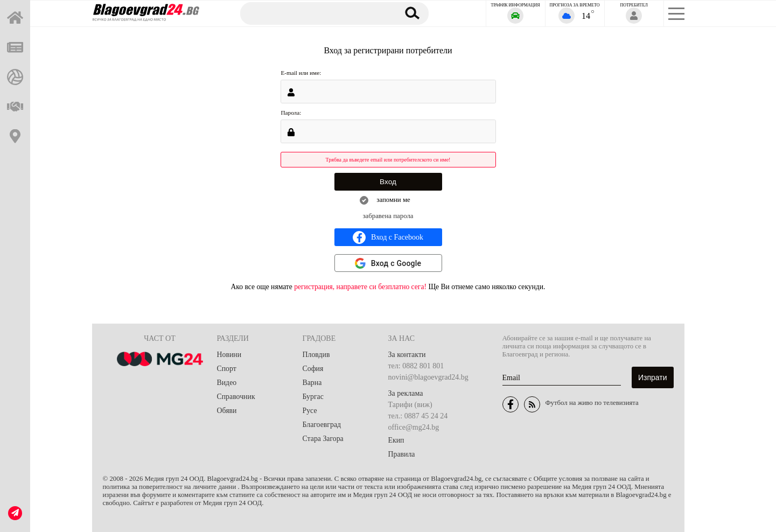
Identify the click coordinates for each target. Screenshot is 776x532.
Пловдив (317, 355)
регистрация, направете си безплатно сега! (360, 287)
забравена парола (388, 216)
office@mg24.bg (414, 427)
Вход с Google (396, 263)
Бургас (313, 397)
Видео (227, 383)
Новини (229, 355)
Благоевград (322, 425)
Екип (396, 440)
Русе (310, 411)
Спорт (227, 369)
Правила (402, 454)
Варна (312, 383)
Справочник (236, 397)
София (313, 369)
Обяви (227, 411)
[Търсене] (314, 13)
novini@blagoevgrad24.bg (428, 377)
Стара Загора (323, 439)
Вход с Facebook (388, 237)
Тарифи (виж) (410, 405)
